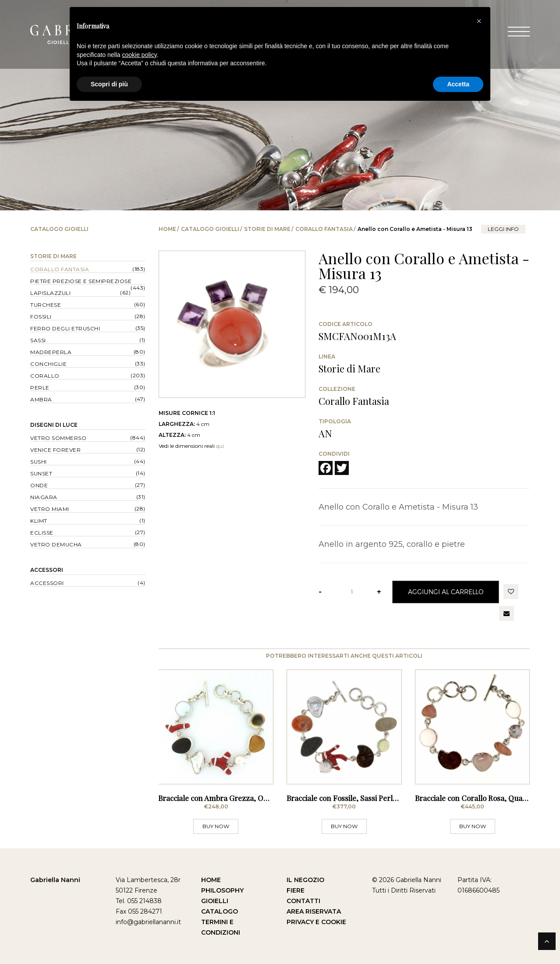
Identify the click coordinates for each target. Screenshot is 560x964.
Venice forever (55, 450)
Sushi (39, 462)
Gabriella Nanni (55, 880)
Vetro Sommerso (58, 438)
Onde (39, 485)
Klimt (39, 521)
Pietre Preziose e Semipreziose (81, 281)
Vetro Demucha (56, 544)
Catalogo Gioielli (210, 229)
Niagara (44, 497)
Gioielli (215, 901)
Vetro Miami (50, 509)
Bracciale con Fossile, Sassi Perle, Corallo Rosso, (368, 798)
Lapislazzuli (50, 293)
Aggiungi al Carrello (446, 592)
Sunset (41, 473)
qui (220, 446)
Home (167, 229)
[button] (479, 21)
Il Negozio (305, 880)
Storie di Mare (267, 229)
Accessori (47, 570)
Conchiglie (48, 364)
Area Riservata (314, 911)
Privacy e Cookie (316, 922)
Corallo (45, 376)
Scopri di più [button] (109, 84)
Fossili (41, 317)
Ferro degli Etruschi (65, 328)
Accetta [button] (458, 84)
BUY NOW (216, 826)
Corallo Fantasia (324, 229)
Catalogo (220, 911)
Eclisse (42, 533)
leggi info (503, 229)
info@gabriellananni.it (148, 922)
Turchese (46, 305)
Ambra (41, 399)
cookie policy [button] (140, 55)
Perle (40, 388)
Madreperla (51, 352)
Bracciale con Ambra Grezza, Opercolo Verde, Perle (245, 798)
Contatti (303, 901)
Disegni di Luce (54, 425)
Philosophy (222, 890)
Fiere (296, 890)
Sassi (38, 340)
